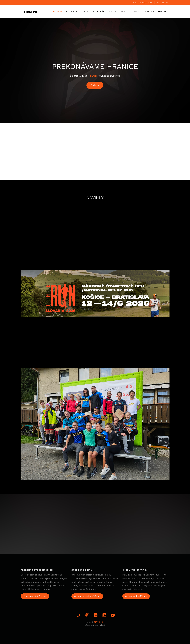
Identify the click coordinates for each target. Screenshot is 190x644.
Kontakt (163, 12)
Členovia (137, 12)
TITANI (93, 76)
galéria (150, 12)
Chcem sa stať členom (35, 596)
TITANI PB (30, 12)
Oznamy (85, 12)
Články (112, 12)
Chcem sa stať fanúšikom (87, 596)
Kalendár (99, 12)
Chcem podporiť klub (136, 596)
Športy (124, 12)
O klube (58, 12)
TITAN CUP (72, 12)
